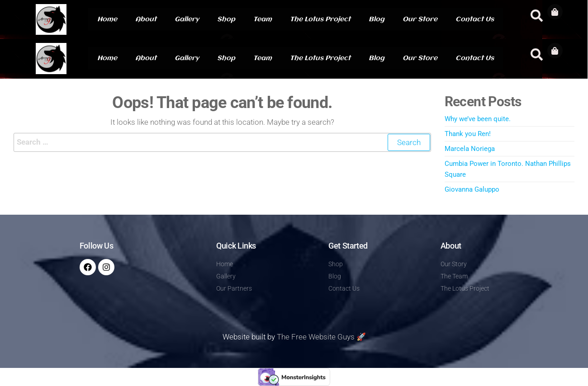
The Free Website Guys (316, 337)
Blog (377, 19)
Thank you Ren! (468, 134)
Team (263, 19)
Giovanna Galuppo (472, 189)
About (146, 19)
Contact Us (475, 19)
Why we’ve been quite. (478, 119)
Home (107, 19)
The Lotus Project (320, 19)
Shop (226, 19)
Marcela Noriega (470, 149)
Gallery (187, 19)
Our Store (420, 19)
